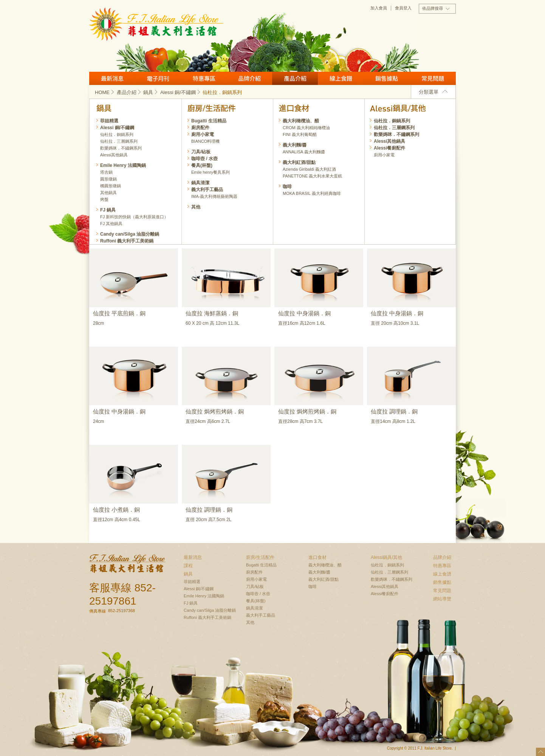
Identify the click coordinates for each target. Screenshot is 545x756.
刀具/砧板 (201, 152)
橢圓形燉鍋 (111, 186)
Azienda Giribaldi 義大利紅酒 (309, 169)
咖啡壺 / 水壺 (204, 159)
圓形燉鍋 (108, 179)
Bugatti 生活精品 (209, 121)
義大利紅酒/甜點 (299, 162)
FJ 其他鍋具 (111, 224)
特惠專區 (204, 78)
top (540, 752)
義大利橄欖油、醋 (301, 121)
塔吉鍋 (106, 172)
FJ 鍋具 (108, 210)
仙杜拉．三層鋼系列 (394, 128)
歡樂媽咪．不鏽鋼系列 (396, 134)
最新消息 (112, 78)
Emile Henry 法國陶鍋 (123, 165)
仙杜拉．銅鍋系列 (392, 121)
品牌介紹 (249, 78)
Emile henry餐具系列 (211, 172)
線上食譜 (341, 78)
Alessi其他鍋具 (389, 141)
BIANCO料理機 (205, 141)
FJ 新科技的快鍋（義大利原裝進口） (134, 217)
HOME (105, 92)
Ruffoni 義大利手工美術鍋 (127, 241)
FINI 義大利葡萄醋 (300, 134)
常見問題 (433, 78)
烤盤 (104, 199)
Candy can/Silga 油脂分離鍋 (130, 234)
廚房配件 (200, 128)
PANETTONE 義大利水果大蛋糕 (312, 176)
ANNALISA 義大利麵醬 (304, 152)
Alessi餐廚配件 (389, 148)
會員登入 (403, 8)
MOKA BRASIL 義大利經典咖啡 (312, 193)
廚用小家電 (384, 155)
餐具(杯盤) (202, 165)
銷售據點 (387, 78)
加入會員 (379, 8)
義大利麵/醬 (295, 145)
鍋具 (151, 92)
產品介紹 (295, 78)
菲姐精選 (109, 121)
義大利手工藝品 (207, 190)
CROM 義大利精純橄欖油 (306, 128)
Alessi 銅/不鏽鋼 (181, 92)
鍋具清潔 (200, 183)
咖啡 (287, 187)
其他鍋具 (108, 193)
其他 (196, 207)
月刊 (158, 78)
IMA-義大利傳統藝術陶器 (214, 196)
